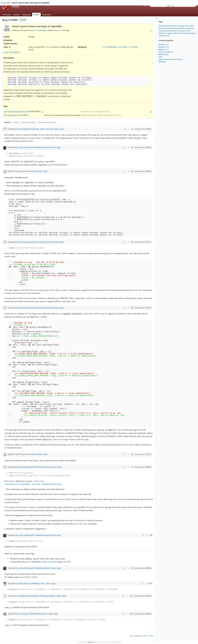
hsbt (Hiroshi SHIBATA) (29, 583)
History (7, 122)
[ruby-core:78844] (143, 171)
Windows (162, 62)
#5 (132, 308)
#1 (132, 129)
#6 (132, 454)
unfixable (162, 36)
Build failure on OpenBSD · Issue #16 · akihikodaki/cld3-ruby (34, 484)
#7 (132, 467)
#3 (132, 171)
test (180, 33)
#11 (132, 596)
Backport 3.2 (163, 44)
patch (180, 31)
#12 (132, 614)
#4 (132, 242)
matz (160, 57)
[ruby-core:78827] (12, 52)
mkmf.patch (18, 473)
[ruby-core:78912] (143, 308)
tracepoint (192, 33)
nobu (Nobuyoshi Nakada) (31, 147)
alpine (161, 26)
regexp (169, 33)
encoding (190, 26)
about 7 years (60, 30)
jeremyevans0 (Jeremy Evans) (32, 129)
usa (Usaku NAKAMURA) (30, 614)
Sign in (187, 1)
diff (31, 153)
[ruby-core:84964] (143, 467)
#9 (132, 568)
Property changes (28, 122)
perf (184, 31)
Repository (47, 15)
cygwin (183, 26)
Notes (15, 122)
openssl (168, 31)
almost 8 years (51, 467)
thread (185, 33)
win (168, 36)
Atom (151, 636)
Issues (36, 15)
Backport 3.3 (163, 47)
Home (3, 1)
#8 (151, 535)
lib (166, 28)
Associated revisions (47, 122)
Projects (10, 1)
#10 (150, 583)
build (174, 26)
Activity (16, 15)
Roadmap (27, 15)
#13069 (66, 562)
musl (182, 28)
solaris (175, 33)
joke (163, 28)
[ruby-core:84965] (143, 568)
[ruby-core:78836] (143, 147)
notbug (161, 31)
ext (160, 28)
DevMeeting (163, 54)
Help (16, 1)
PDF (145, 636)
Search (146, 5)
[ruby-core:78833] (143, 129)
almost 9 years (37, 30)
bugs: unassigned (166, 52)
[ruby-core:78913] (143, 454)
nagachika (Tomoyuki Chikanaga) (34, 596)
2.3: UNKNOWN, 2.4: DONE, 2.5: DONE (120, 47)
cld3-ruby (39, 481)
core (178, 26)
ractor (189, 31)
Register (193, 1)
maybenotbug (174, 28)
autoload (167, 26)
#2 (132, 147)
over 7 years (46, 583)
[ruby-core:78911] (143, 242)
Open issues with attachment (170, 59)
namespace (189, 28)
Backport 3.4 (163, 49)
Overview (7, 15)
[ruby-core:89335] (143, 596)
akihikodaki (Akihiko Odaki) (31, 467)
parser (174, 31)
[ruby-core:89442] (143, 614)
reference (162, 33)
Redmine (91, 642)
